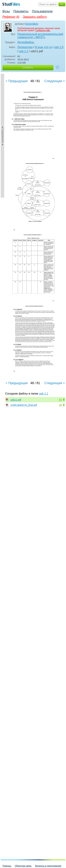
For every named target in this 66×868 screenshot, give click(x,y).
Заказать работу (35, 17)
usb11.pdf (16, 400)
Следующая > (55, 81)
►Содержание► (3, 136)
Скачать (28, 67)
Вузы (6, 11)
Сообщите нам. (43, 30)
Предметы (21, 11)
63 (60, 400)
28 (60, 405)
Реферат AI (11, 17)
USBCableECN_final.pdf (24, 405)
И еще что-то (43, 47)
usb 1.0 (59, 47)
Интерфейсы (26, 42)
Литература (25, 47)
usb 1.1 (24, 51)
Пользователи (42, 11)
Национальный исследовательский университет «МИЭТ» (40, 36)
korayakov (32, 24)
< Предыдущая (17, 81)
